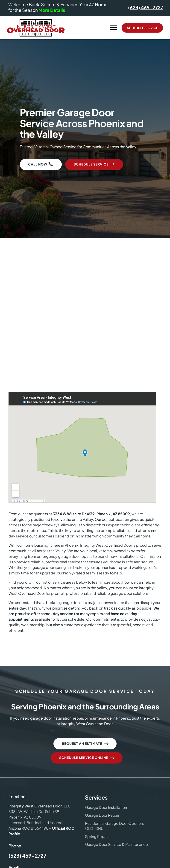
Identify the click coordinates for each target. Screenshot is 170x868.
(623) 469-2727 (146, 7)
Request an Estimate (86, 744)
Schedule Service (142, 28)
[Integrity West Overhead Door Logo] (36, 28)
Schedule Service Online (87, 758)
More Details (52, 10)
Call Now (38, 164)
